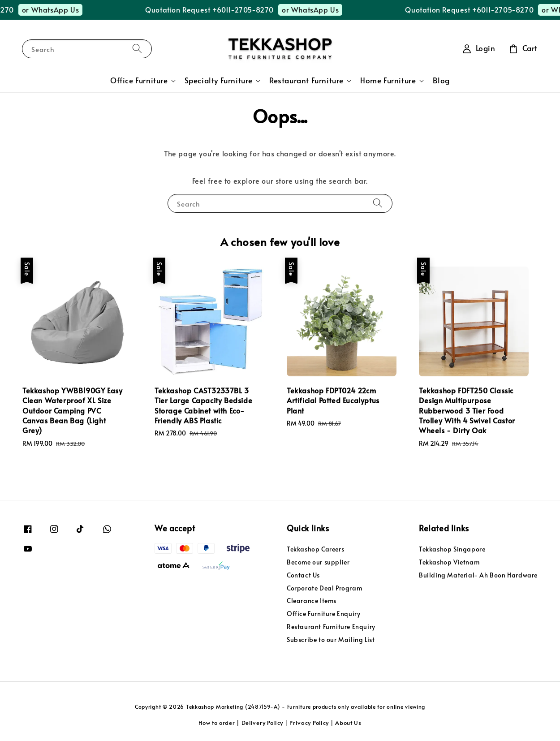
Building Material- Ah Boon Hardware (478, 575)
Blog (441, 80)
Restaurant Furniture (306, 81)
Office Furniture (139, 81)
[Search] (137, 49)
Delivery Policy (263, 723)
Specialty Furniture (219, 81)
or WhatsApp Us (64, 9)
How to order (217, 723)
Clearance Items (312, 601)
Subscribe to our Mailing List (331, 640)
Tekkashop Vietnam (449, 562)
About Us (348, 723)
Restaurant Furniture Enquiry (331, 627)
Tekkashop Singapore (452, 549)
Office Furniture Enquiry (323, 614)
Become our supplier (318, 562)
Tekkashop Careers (315, 549)
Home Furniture (388, 81)
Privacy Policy (309, 723)
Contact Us (303, 575)
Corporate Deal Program (324, 588)
